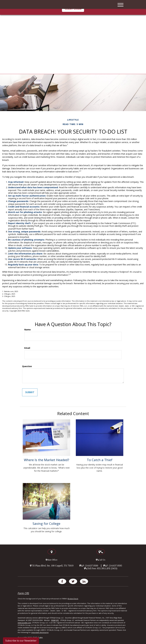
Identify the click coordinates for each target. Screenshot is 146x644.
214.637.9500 (92, 566)
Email (27, 348)
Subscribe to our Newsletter (21, 641)
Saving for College (46, 523)
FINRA (53, 620)
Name (28, 330)
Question (27, 366)
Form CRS (23, 593)
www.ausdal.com (24, 623)
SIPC (57, 620)
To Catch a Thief (100, 460)
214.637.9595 (115, 566)
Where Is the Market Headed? (47, 460)
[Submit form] (30, 392)
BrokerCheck (73, 599)
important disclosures (40, 632)
